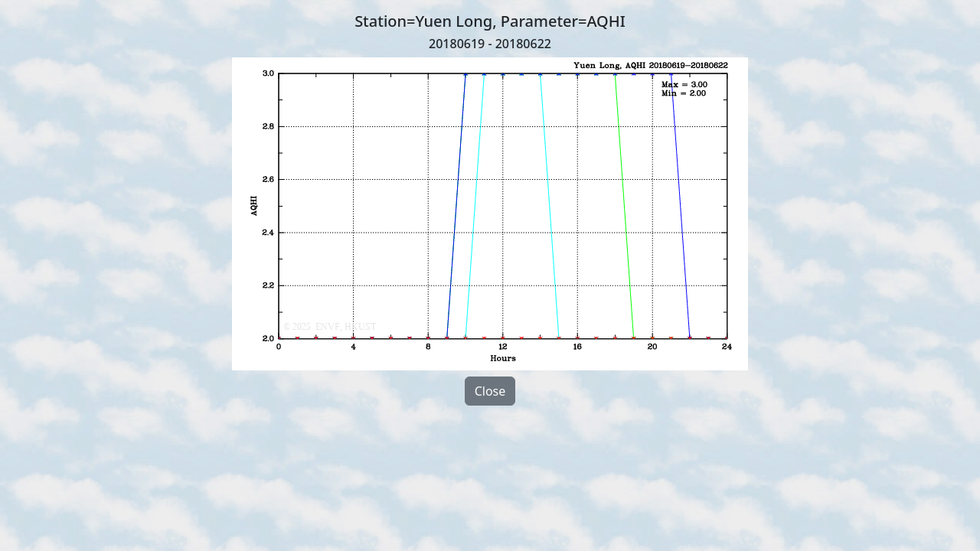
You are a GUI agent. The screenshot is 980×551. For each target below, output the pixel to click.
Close (490, 391)
